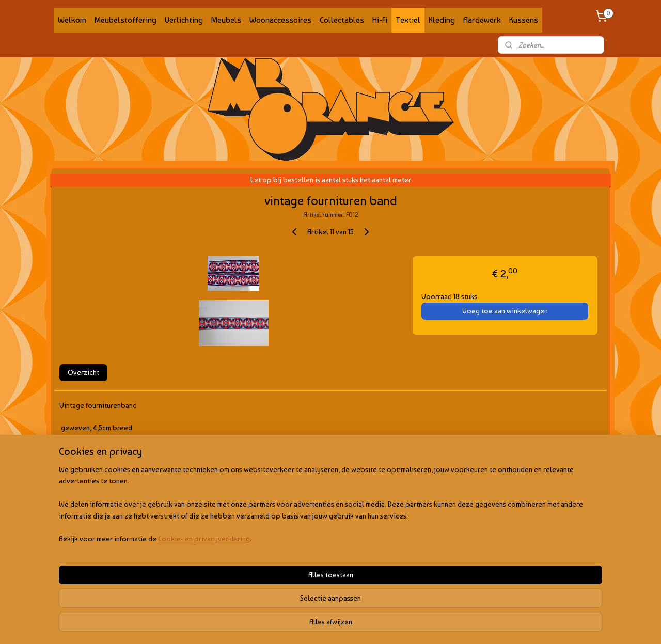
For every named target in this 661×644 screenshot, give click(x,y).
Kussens (524, 20)
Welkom (72, 20)
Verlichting (184, 20)
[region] (262, 592)
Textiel (408, 20)
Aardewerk (482, 20)
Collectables (342, 20)
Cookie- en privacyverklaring (192, 626)
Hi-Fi (380, 20)
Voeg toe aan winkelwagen (505, 311)
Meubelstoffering (125, 20)
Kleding (442, 20)
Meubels (226, 20)
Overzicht (83, 372)
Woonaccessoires (280, 20)
